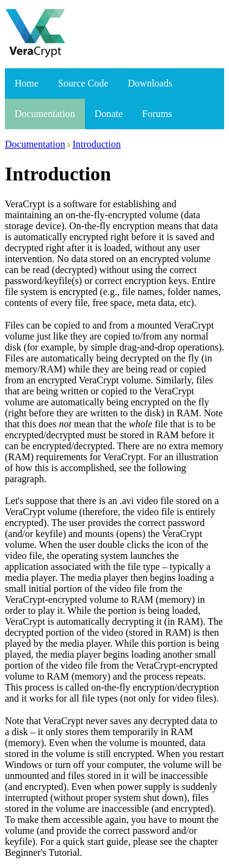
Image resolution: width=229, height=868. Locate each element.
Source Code (83, 83)
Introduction (97, 144)
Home (27, 83)
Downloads (150, 83)
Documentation (45, 114)
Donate (109, 114)
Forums (157, 114)
